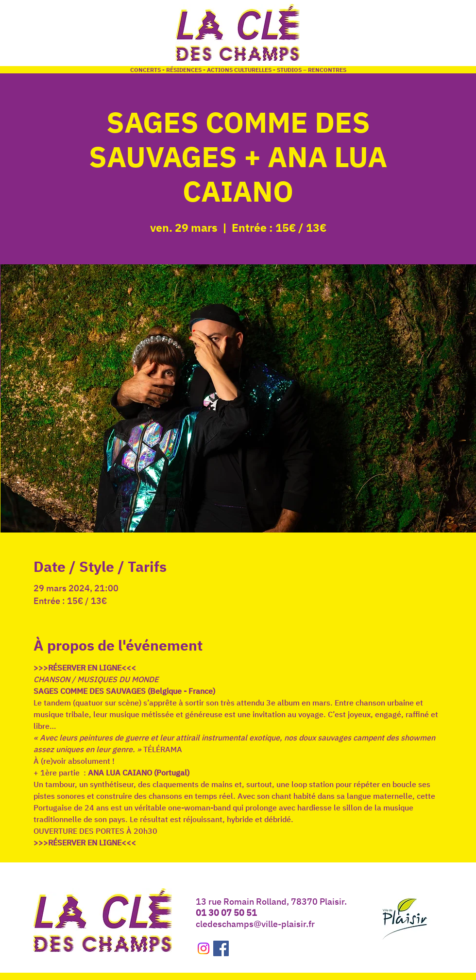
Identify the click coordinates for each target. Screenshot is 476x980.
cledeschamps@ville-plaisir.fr (255, 924)
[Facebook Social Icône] (221, 948)
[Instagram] (204, 948)
